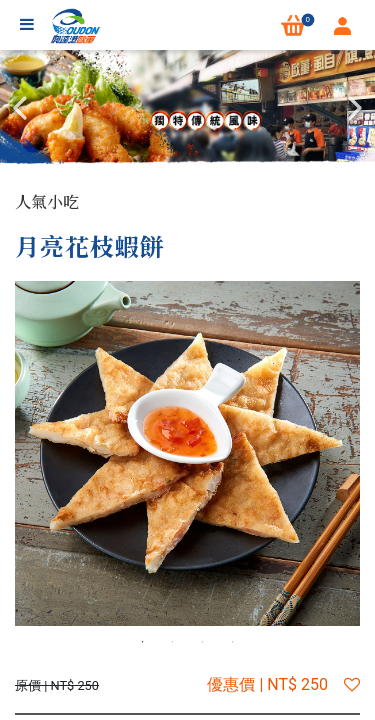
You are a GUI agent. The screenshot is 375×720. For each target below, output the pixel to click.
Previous (20, 108)
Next (355, 108)
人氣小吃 (47, 201)
